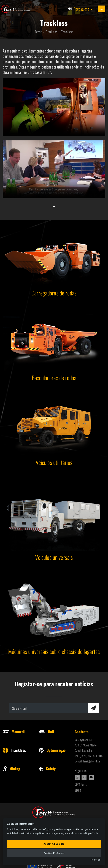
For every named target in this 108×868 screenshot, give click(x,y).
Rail (46, 732)
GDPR (78, 790)
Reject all (96, 860)
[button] (83, 9)
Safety (47, 769)
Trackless (14, 750)
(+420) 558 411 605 (91, 756)
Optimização (52, 750)
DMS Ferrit (80, 784)
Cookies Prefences (54, 853)
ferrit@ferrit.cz (91, 761)
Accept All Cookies (54, 844)
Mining (11, 769)
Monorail (14, 732)
